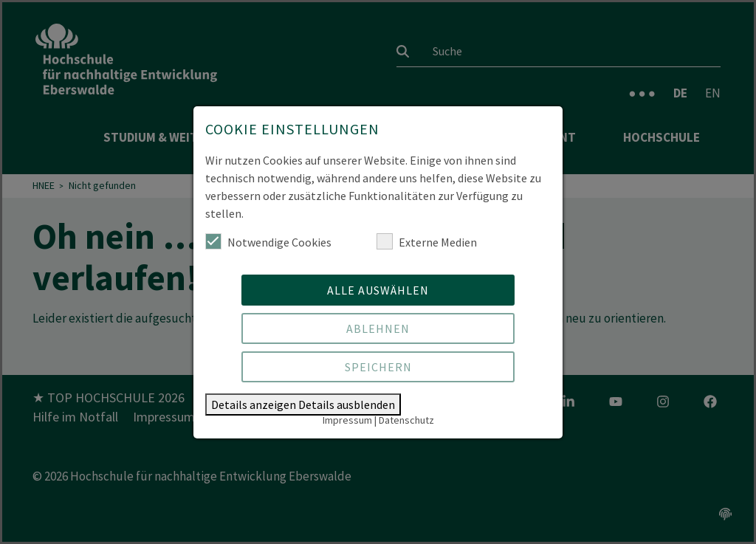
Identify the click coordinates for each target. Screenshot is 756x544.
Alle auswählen (378, 290)
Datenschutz (406, 420)
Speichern (378, 367)
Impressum (347, 420)
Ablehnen (378, 328)
